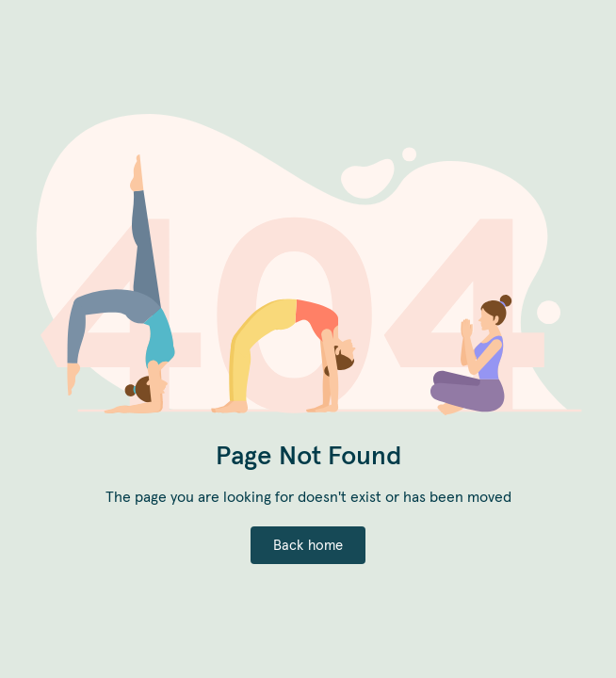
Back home (308, 545)
